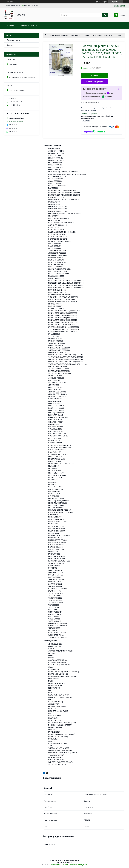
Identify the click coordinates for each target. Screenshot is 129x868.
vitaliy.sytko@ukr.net (16, 121)
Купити (95, 76)
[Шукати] (105, 15)
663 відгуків (103, 2)
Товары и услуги (26, 25)
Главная (10, 25)
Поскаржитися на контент (59, 865)
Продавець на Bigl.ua (65, 863)
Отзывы (10, 45)
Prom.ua (76, 860)
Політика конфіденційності (78, 865)
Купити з (95, 82)
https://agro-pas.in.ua (16, 118)
